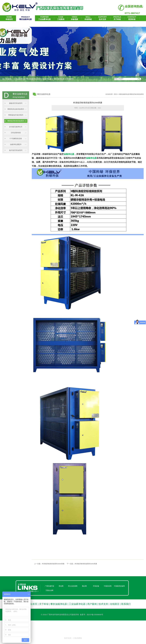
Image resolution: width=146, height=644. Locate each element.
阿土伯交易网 (73, 586)
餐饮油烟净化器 (32, 79)
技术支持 (103, 604)
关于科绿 (44, 604)
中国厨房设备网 (119, 586)
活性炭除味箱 (16, 133)
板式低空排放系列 (16, 150)
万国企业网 (49, 590)
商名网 (61, 586)
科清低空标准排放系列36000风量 (53, 564)
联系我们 (126, 604)
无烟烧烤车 (69, 79)
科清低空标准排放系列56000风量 (86, 564)
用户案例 (92, 604)
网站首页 (32, 604)
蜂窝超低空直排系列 (16, 115)
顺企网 (84, 586)
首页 (115, 94)
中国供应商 (108, 586)
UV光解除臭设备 (16, 139)
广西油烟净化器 (58, 79)
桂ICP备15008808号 (95, 615)
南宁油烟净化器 (45, 79)
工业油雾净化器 (77, 604)
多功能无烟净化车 (16, 127)
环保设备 (96, 586)
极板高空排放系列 (16, 103)
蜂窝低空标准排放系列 (16, 121)
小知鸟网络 (77, 638)
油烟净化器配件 (16, 144)
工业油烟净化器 (20, 79)
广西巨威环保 (49, 586)
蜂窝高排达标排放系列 (16, 109)
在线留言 (115, 604)
